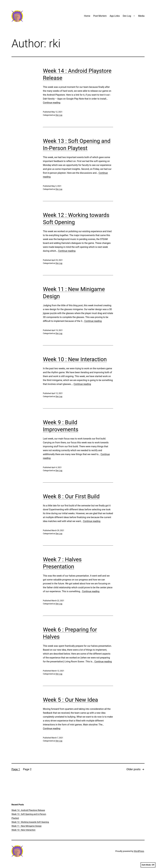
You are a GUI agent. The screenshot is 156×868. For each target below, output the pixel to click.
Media (141, 16)
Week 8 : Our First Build (71, 496)
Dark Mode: (148, 865)
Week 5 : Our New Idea (70, 700)
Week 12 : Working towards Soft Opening (30, 822)
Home (87, 16)
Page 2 (27, 769)
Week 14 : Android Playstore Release (28, 810)
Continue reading (52, 103)
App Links (115, 16)
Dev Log (127, 16)
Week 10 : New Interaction (75, 359)
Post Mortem (100, 16)
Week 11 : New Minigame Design (26, 826)
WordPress (139, 851)
